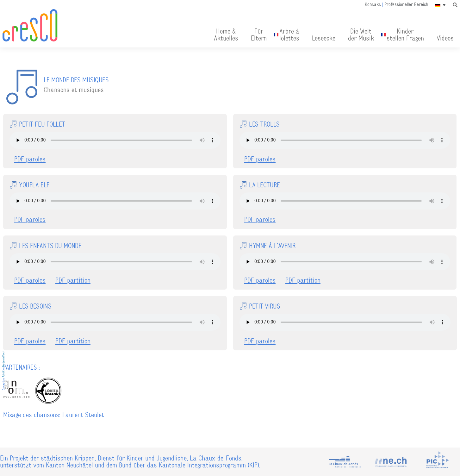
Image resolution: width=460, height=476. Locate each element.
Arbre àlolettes (289, 35)
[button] (455, 5)
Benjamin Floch (3, 359)
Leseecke (324, 38)
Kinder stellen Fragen (405, 35)
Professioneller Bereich (406, 4)
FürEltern (259, 35)
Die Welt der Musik (361, 35)
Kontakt (373, 4)
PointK (3, 374)
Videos (445, 38)
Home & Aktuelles (226, 35)
